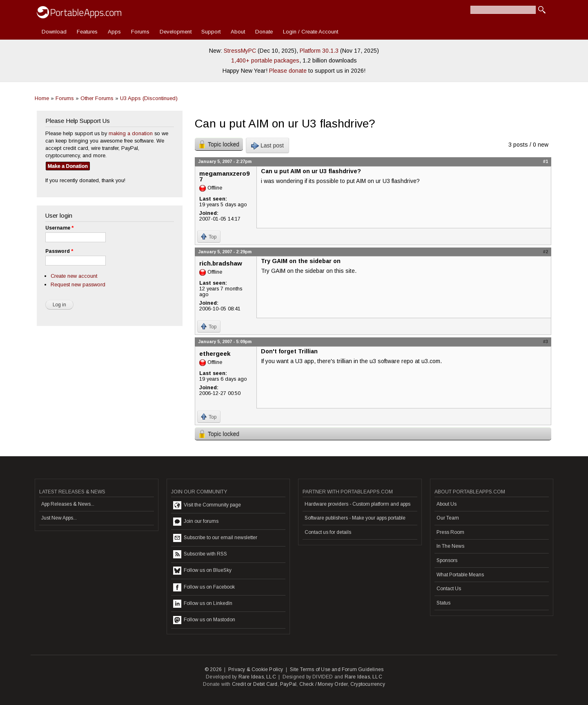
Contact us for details (328, 532)
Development (176, 32)
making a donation (131, 133)
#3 (546, 341)
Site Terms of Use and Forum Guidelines (337, 669)
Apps (114, 32)
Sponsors (447, 560)
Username (59, 228)
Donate (264, 32)
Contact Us (449, 589)
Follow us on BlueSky (202, 571)
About (238, 32)
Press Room (450, 532)
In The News (450, 546)
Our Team (448, 518)
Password (59, 251)
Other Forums (97, 98)
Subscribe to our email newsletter (215, 538)
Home (42, 98)
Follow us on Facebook (204, 587)
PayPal (288, 684)
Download (54, 32)
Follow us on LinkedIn (203, 604)
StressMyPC (240, 51)
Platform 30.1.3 (319, 51)
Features (87, 32)
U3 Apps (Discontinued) (149, 98)
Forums (140, 32)
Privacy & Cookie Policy (256, 669)
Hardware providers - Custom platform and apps (357, 504)
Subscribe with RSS (200, 554)
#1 (546, 161)
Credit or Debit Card (255, 684)
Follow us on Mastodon (204, 620)
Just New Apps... (59, 518)
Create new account (74, 276)
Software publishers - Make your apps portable (355, 518)
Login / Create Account (311, 32)
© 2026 (213, 669)
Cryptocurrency (368, 684)
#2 (546, 252)
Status (443, 603)
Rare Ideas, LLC (257, 677)
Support (211, 32)
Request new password (78, 284)
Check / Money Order (324, 684)
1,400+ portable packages (265, 60)
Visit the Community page (207, 505)
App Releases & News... (68, 504)
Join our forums (196, 522)
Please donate (288, 71)
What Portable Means (460, 575)
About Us (447, 504)
